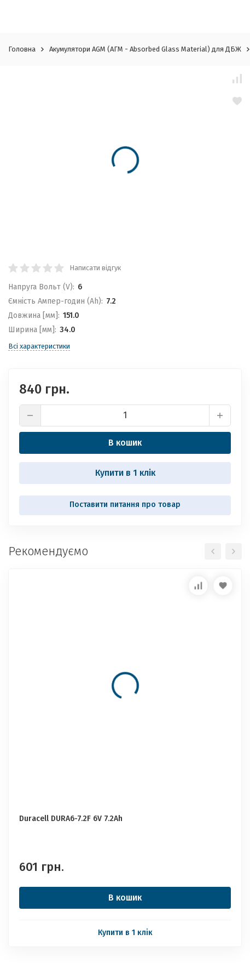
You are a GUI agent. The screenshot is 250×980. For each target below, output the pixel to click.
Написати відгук (95, 268)
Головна (22, 49)
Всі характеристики (39, 346)
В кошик (125, 443)
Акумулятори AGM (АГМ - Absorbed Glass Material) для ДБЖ (145, 49)
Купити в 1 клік (125, 473)
